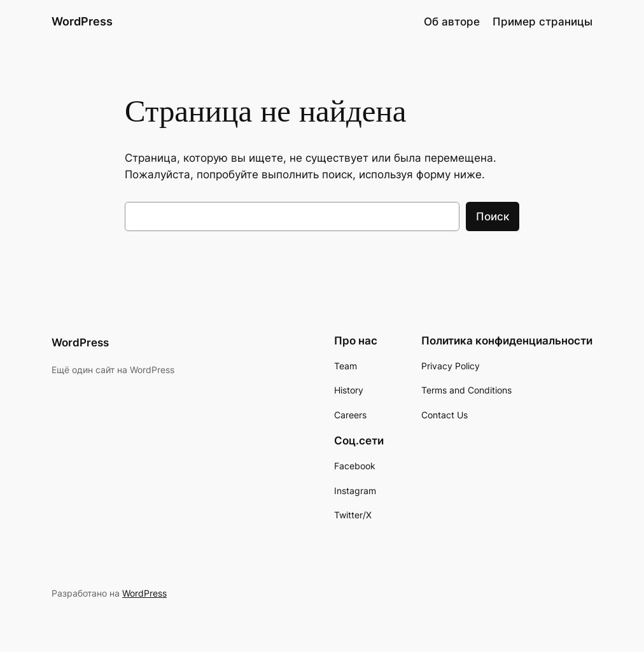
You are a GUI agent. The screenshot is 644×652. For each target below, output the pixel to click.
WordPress (82, 21)
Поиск (493, 216)
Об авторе (452, 22)
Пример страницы (542, 22)
